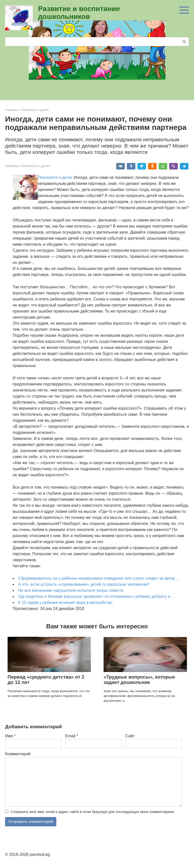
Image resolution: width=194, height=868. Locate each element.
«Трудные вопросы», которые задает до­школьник (139, 680)
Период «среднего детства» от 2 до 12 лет (46, 680)
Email (72, 736)
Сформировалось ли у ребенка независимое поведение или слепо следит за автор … (99, 578)
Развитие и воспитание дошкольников (79, 13)
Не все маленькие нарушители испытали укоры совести (71, 590)
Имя (10, 736)
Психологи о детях (35, 166)
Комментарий (18, 754)
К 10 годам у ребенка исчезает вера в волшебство (65, 603)
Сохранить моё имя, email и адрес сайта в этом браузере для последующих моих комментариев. (93, 812)
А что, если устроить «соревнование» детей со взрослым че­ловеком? (84, 584)
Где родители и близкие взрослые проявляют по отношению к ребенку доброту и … (97, 596)
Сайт (130, 736)
